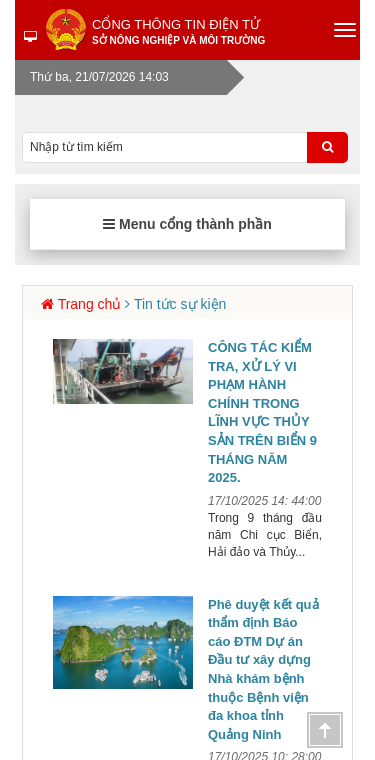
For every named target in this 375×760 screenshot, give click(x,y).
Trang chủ (90, 304)
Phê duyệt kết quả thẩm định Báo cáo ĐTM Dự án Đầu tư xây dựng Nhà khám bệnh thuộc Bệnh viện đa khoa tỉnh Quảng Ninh (263, 669)
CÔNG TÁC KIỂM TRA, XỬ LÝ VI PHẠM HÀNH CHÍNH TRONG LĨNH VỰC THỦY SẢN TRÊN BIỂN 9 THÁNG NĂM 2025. (262, 412)
